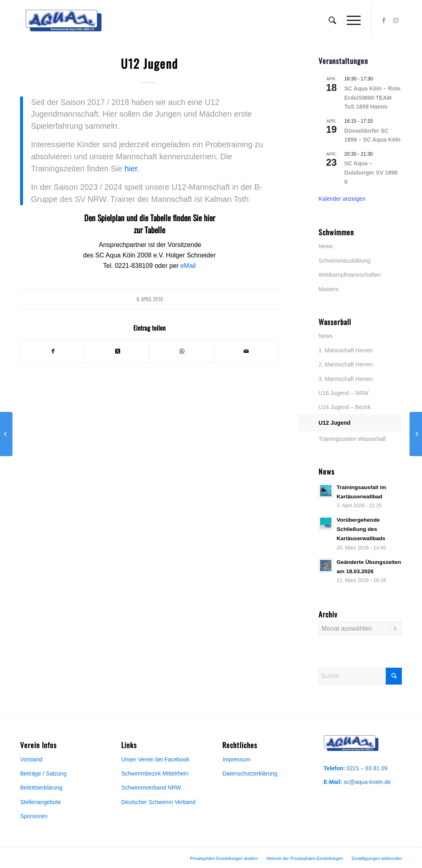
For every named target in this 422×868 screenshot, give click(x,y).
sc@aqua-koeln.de (367, 782)
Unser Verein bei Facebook (155, 759)
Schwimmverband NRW (151, 788)
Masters (329, 289)
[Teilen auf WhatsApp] (182, 351)
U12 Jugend (334, 423)
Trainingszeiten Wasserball (352, 439)
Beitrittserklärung (41, 788)
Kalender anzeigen (342, 199)
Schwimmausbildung (344, 261)
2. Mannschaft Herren (346, 364)
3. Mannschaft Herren (346, 379)
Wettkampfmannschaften (350, 275)
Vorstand (31, 759)
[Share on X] (117, 351)
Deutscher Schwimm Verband (158, 802)
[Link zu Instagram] (396, 20)
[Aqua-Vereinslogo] (63, 21)
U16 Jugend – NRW (343, 393)
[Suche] (332, 21)
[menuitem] (332, 21)
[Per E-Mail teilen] (246, 351)
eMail (188, 266)
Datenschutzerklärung (250, 773)
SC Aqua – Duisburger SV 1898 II (371, 172)
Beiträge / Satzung (43, 773)
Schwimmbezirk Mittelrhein (155, 773)
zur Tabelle (149, 230)
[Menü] (351, 21)
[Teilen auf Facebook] (53, 351)
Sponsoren (34, 816)
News (326, 246)
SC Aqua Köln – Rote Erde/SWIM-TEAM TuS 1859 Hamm (372, 98)
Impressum (236, 759)
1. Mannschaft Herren (346, 350)
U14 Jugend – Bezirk (345, 407)
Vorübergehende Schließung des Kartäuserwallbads (361, 529)
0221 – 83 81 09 (367, 768)
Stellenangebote (40, 802)
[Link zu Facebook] (384, 20)
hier (131, 169)
